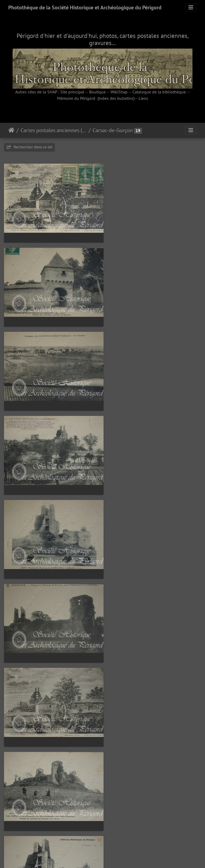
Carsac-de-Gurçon (113, 130)
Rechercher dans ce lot (29, 147)
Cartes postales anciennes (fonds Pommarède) (54, 130)
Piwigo (115, 857)
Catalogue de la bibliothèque (159, 92)
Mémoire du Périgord (76, 98)
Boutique (97, 92)
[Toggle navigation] (191, 7)
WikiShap (119, 92)
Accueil (11, 130)
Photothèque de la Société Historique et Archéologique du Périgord (85, 7)
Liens (143, 98)
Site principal (72, 92)
